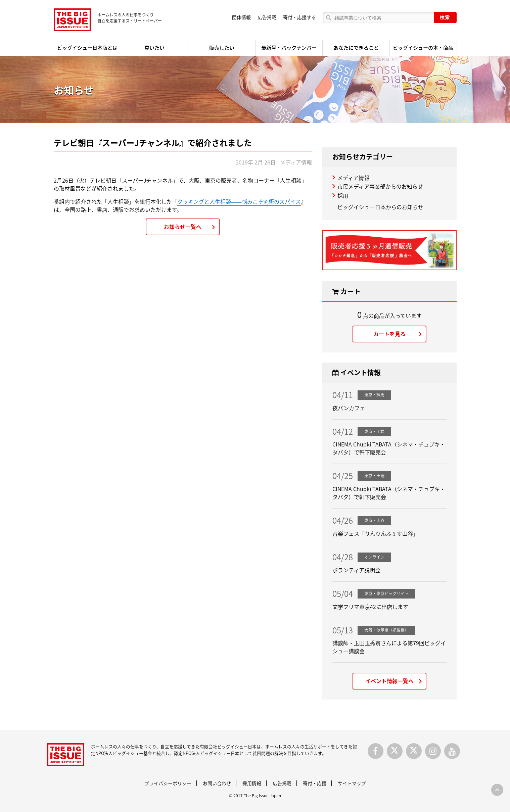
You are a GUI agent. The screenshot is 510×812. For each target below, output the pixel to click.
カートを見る (389, 334)
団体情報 (241, 17)
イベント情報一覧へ (389, 681)
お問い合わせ (217, 783)
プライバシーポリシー (168, 783)
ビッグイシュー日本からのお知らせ (380, 207)
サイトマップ (352, 783)
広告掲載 (267, 17)
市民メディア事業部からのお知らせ (380, 186)
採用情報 (252, 783)
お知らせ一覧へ (183, 227)
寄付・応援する (299, 17)
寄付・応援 (315, 783)
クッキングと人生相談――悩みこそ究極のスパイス (239, 201)
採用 (343, 195)
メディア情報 (353, 178)
